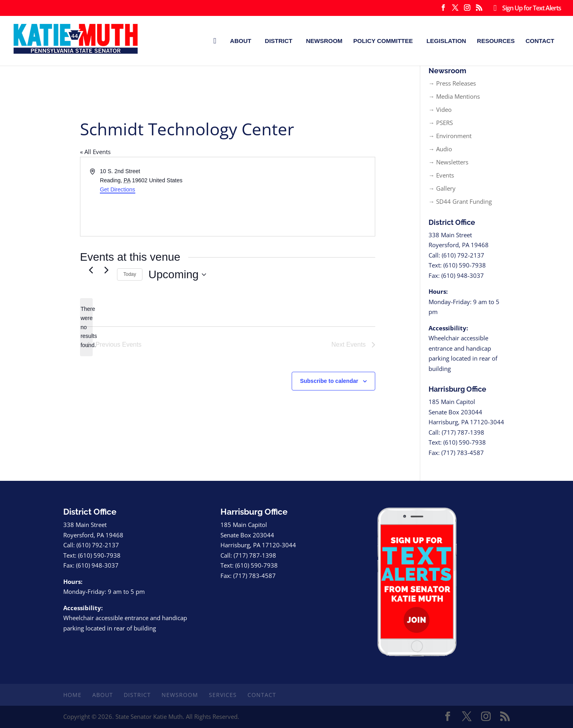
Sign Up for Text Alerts (525, 9)
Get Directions (118, 189)
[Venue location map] (301, 197)
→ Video (440, 109)
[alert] (86, 327)
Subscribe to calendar (329, 381)
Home (72, 695)
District (279, 41)
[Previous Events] (91, 270)
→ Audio (440, 149)
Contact (540, 41)
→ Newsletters (448, 162)
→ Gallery (442, 188)
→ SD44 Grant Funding (460, 201)
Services (223, 695)
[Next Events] (106, 270)
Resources (496, 41)
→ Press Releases (452, 83)
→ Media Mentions (454, 96)
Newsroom (324, 41)
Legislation (446, 41)
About (241, 41)
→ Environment (450, 136)
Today (130, 274)
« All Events (95, 152)
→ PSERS (441, 123)
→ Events (441, 175)
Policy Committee (383, 41)
